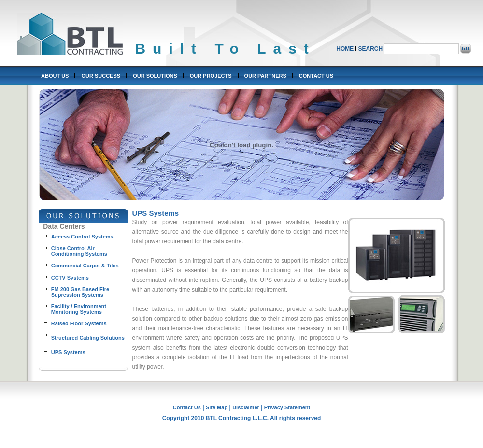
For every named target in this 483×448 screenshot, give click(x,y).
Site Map (217, 407)
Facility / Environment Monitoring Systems (79, 309)
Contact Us (187, 407)
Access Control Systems (82, 237)
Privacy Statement (287, 407)
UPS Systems (68, 352)
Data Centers (64, 226)
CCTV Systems (70, 278)
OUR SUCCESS (101, 76)
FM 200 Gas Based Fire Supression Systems (80, 292)
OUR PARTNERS (265, 76)
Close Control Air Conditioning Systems (79, 251)
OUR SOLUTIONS (155, 76)
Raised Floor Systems (79, 323)
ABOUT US (55, 76)
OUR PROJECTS (211, 76)
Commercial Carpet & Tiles (85, 266)
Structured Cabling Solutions (88, 338)
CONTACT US (316, 76)
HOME (345, 49)
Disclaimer (246, 407)
